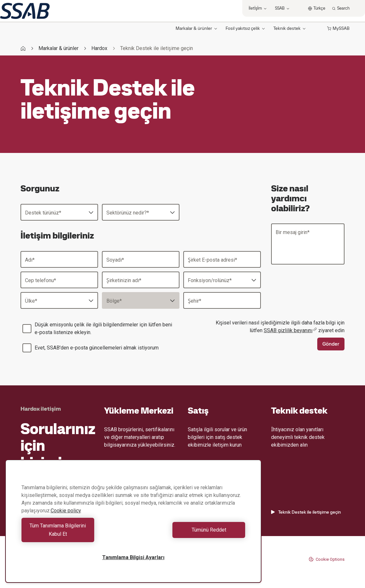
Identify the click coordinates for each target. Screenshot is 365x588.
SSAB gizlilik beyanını (290, 330)
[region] (133, 525)
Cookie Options (327, 559)
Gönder (331, 344)
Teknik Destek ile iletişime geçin (306, 512)
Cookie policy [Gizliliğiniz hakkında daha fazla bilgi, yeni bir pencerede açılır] (66, 519)
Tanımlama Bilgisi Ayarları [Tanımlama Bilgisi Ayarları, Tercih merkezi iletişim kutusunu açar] (133, 557)
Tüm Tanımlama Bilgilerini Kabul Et (76, 534)
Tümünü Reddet (191, 534)
